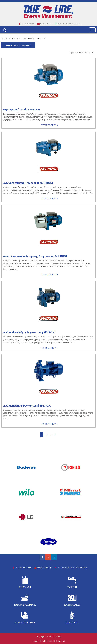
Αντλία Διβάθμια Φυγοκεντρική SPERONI (27, 406)
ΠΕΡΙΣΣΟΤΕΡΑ (49, 125)
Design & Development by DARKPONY (49, 641)
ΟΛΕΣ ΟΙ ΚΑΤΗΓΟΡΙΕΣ (18, 45)
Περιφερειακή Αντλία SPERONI (21, 110)
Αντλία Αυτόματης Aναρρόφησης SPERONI (28, 183)
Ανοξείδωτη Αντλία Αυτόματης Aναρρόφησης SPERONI (35, 256)
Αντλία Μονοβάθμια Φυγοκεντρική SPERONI (29, 332)
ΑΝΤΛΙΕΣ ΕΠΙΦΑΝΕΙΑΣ (34, 39)
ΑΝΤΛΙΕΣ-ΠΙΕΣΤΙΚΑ (11, 39)
